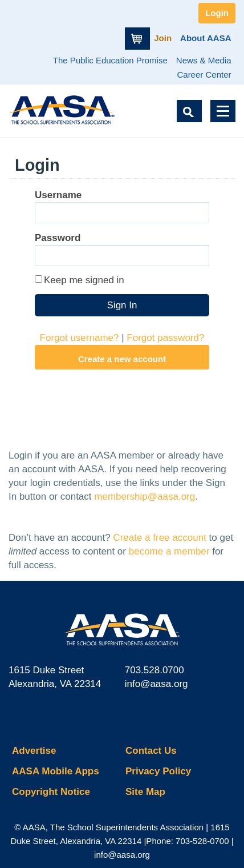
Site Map (145, 792)
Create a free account (159, 538)
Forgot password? (165, 338)
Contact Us (151, 751)
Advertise (34, 751)
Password (58, 238)
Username (58, 195)
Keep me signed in (84, 280)
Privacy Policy (158, 771)
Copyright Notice (51, 792)
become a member (169, 551)
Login (217, 13)
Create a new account (122, 359)
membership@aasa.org (145, 497)
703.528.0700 (154, 670)
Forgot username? (80, 338)
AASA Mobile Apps (56, 771)
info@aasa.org (156, 684)
